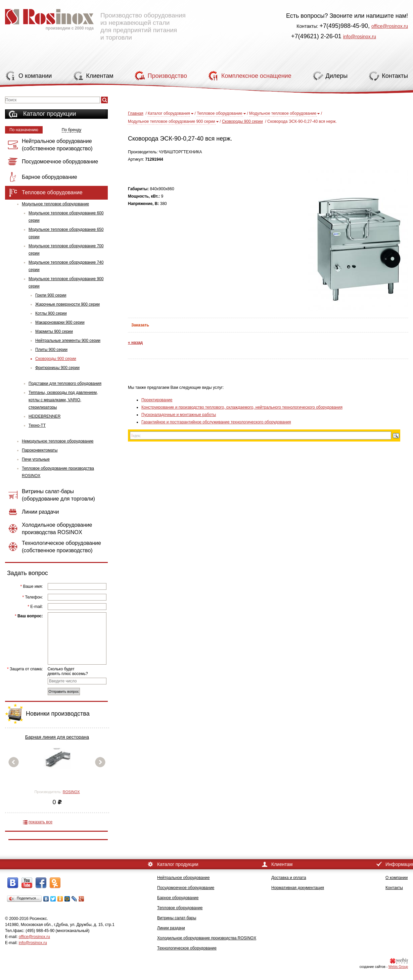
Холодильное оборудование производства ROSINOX (207, 938)
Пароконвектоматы (40, 450)
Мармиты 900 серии (54, 331)
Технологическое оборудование (187, 948)
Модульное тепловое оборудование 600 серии (66, 217)
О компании (397, 878)
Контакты (394, 888)
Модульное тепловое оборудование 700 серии (66, 250)
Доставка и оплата (289, 878)
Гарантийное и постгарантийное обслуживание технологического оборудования (216, 422)
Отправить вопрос (64, 691)
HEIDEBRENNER (44, 416)
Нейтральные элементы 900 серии (68, 341)
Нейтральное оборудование (183, 878)
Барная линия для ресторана (57, 737)
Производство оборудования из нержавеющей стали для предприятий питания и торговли (95, 22)
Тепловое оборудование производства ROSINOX (58, 472)
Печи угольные (36, 459)
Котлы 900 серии (51, 313)
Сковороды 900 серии (56, 359)
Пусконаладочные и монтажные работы (179, 415)
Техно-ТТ (37, 425)
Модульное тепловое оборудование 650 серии (66, 233)
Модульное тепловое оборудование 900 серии (66, 282)
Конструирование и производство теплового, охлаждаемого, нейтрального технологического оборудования (242, 407)
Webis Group (398, 967)
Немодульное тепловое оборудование (58, 441)
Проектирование (157, 400)
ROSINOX (71, 792)
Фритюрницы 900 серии (57, 368)
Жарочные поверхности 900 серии (67, 304)
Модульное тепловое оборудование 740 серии (66, 266)
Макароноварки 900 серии (60, 322)
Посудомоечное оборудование (186, 888)
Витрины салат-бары (177, 918)
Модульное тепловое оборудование (55, 204)
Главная (136, 113)
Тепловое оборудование (220, 113)
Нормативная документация (298, 888)
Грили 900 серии (51, 295)
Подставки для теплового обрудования (65, 383)
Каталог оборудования (169, 113)
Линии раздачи (171, 928)
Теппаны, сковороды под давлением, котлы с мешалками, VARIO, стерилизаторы (63, 400)
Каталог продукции (50, 114)
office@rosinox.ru (390, 26)
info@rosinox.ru (360, 37)
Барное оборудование (178, 898)
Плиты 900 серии (51, 350)
